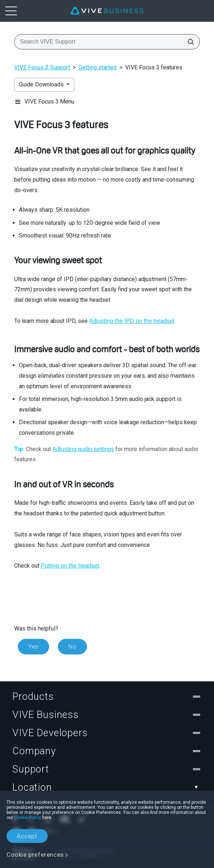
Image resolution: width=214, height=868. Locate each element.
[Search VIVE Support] (189, 42)
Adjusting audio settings (83, 449)
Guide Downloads (42, 84)
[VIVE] (107, 11)
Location (107, 787)
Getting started (98, 67)
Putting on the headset (70, 566)
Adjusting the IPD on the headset (132, 321)
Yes (33, 646)
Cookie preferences (35, 855)
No (72, 646)
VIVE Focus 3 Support (42, 67)
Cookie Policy (28, 818)
